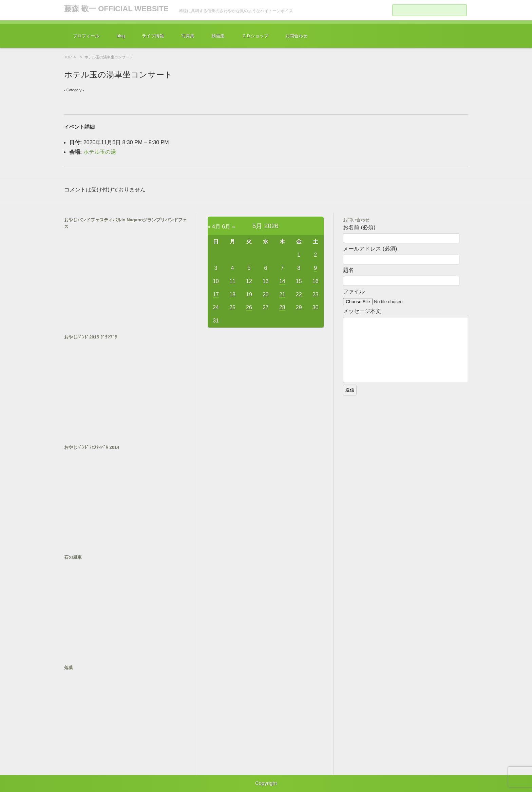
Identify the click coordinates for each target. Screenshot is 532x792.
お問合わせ (296, 36)
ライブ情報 (153, 36)
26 (249, 307)
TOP (68, 57)
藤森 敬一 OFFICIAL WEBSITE (116, 9)
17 (216, 294)
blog (121, 36)
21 (282, 294)
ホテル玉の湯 (100, 152)
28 (282, 307)
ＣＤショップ (255, 36)
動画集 (218, 36)
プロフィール (86, 36)
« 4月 (214, 227)
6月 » (228, 227)
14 (282, 281)
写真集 (188, 36)
